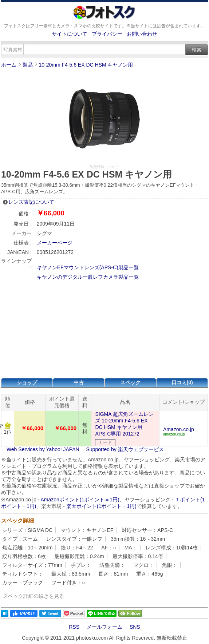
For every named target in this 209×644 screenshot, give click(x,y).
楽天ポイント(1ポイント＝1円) (101, 506)
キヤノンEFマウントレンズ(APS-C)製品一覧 (88, 267)
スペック (130, 382)
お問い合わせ (142, 34)
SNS (135, 627)
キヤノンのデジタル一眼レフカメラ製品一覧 (88, 277)
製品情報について (104, 167)
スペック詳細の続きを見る (33, 596)
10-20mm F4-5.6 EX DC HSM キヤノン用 (86, 65)
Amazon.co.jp (179, 429)
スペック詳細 (17, 520)
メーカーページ (55, 243)
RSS (74, 627)
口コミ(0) (182, 382)
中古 (79, 382)
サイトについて (70, 34)
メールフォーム (104, 627)
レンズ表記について (31, 202)
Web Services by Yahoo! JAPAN (43, 449)
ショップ (27, 382)
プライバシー (107, 34)
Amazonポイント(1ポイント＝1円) (80, 500)
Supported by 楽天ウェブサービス (125, 449)
